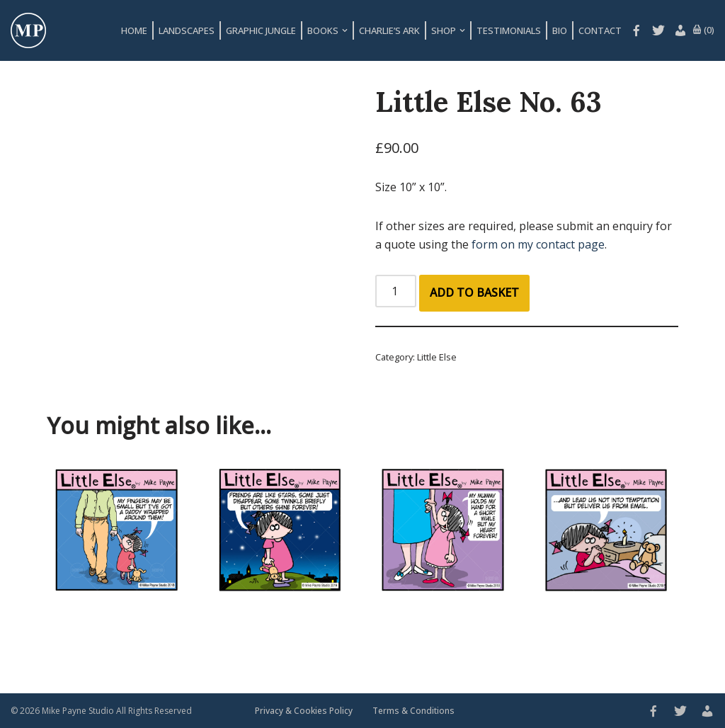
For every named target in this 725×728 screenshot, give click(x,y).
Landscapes (187, 30)
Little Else (437, 357)
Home (134, 30)
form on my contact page (538, 244)
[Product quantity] (396, 291)
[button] (345, 30)
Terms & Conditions (413, 711)
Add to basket (474, 292)
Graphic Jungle (261, 30)
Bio (560, 30)
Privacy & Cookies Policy (304, 711)
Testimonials (509, 30)
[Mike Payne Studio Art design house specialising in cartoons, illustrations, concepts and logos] (28, 30)
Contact (600, 30)
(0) (703, 30)
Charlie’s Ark (389, 30)
